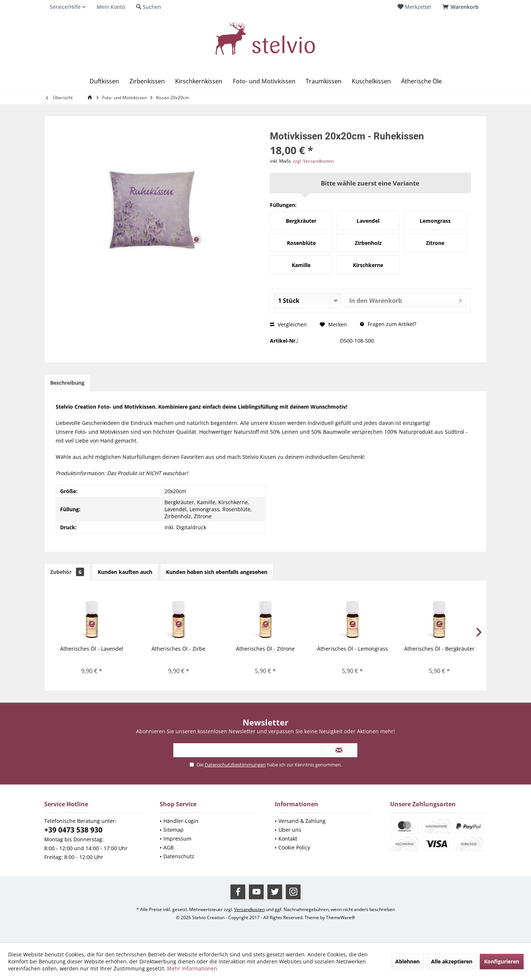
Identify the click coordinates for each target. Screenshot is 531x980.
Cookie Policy (294, 847)
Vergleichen (288, 324)
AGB (169, 847)
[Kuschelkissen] (371, 81)
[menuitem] (462, 7)
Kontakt (288, 839)
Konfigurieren (502, 961)
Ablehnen (407, 961)
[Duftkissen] (104, 81)
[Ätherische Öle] (421, 81)
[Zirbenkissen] (147, 81)
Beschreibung (67, 383)
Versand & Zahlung (302, 821)
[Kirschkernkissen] (199, 81)
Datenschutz (179, 856)
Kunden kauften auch (125, 572)
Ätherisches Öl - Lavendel (92, 649)
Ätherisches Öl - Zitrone (265, 649)
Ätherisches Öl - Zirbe (178, 649)
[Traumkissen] (324, 81)
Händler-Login (181, 821)
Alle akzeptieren (452, 961)
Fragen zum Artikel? (388, 324)
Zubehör (67, 572)
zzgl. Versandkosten (313, 161)
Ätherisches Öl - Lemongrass (353, 649)
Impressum (177, 839)
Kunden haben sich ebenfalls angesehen (217, 572)
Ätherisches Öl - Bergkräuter (439, 649)
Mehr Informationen (192, 968)
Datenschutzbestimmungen (235, 765)
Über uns (290, 830)
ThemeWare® (341, 917)
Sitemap (173, 830)
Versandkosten (249, 909)
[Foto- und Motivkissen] (264, 81)
